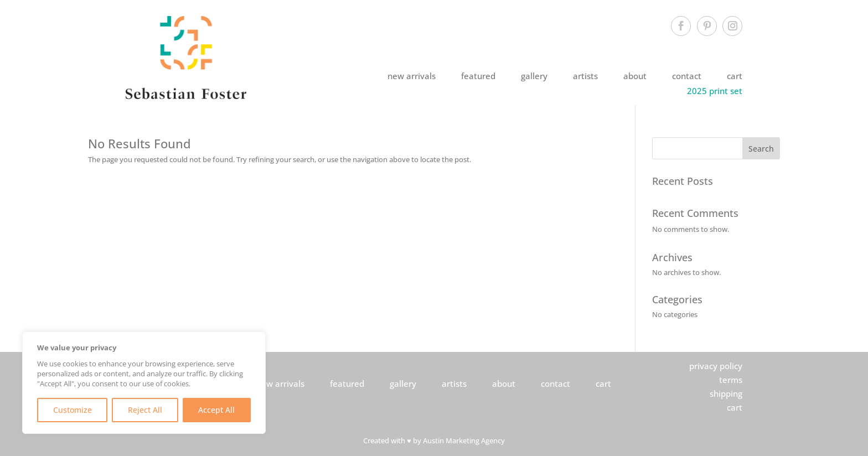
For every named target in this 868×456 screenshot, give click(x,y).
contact (687, 76)
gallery (534, 76)
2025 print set (715, 91)
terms (731, 380)
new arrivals (412, 76)
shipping (726, 393)
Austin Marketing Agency (464, 441)
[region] (144, 383)
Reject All (145, 410)
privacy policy (716, 366)
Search (761, 149)
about (635, 76)
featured (478, 76)
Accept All (216, 410)
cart (735, 76)
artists (585, 76)
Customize (73, 410)
